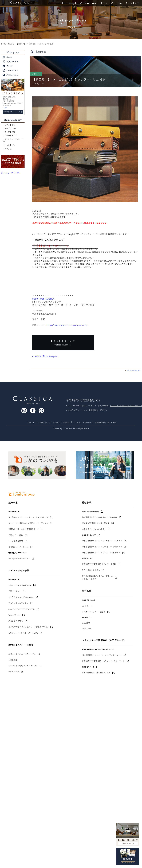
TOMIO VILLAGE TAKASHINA (20, 585)
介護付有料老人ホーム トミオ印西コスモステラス (102, 541)
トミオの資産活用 (16, 541)
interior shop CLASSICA (44, 299)
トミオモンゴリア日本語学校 (94, 612)
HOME (3, 44)
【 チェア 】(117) (9, 132)
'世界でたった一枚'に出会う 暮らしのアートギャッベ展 (13, 162)
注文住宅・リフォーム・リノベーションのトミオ (28, 517)
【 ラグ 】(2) (7, 149)
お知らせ (11, 44)
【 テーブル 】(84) (9, 128)
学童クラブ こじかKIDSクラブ (94, 529)
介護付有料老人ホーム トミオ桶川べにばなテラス (102, 547)
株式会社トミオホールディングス (22, 654)
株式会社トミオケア (89, 535)
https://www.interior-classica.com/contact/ (67, 325)
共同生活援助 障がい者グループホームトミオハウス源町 (97, 577)
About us (88, 3)
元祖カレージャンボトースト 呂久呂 (23, 633)
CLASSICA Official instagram (45, 356)
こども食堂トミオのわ (91, 570)
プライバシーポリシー (82, 422)
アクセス (56, 422)
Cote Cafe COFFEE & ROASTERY (22, 609)
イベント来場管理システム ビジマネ (23, 666)
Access (117, 3)
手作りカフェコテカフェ (18, 603)
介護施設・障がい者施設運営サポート (24, 529)
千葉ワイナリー (15, 591)
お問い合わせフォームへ (12, 112)
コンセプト (30, 422)
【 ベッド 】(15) (9, 145)
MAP (5, 108)
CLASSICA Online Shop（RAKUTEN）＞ (126, 405)
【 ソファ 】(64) (9, 125)
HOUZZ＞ (103, 410)
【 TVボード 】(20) (10, 135)
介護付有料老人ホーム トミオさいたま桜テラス (101, 553)
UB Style (85, 606)
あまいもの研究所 (16, 621)
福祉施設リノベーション (18, 547)
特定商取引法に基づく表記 (106, 422)
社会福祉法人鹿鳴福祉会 (90, 511)
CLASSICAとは (44, 422)
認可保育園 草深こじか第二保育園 (96, 523)
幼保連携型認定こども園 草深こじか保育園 (99, 517)
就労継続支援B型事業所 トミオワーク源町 (99, 564)
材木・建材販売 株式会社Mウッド (96, 673)
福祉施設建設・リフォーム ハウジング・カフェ (102, 655)
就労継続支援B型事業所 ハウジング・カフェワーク (103, 661)
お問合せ (67, 422)
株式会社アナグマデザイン (19, 558)
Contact (133, 3)
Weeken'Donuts (14, 615)
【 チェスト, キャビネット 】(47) (13, 140)
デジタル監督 (14, 672)
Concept (69, 3)
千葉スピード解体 (16, 535)
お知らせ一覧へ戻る (134, 371)
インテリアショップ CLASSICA (21, 597)
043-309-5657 (128, 838)
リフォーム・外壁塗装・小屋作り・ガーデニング (28, 523)
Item (103, 3)
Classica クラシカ (10, 173)
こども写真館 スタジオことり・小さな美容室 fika (28, 627)
